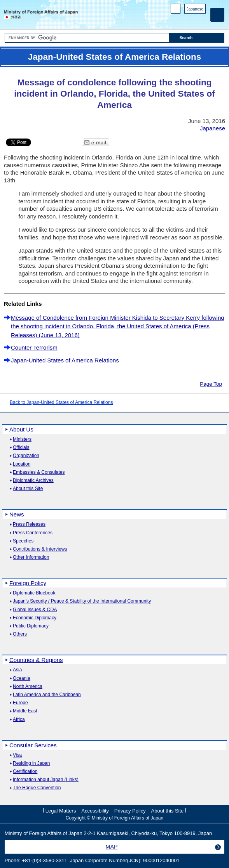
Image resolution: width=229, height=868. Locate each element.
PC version (176, 10)
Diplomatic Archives (33, 481)
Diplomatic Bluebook (34, 593)
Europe (20, 703)
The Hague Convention (37, 788)
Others (20, 634)
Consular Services (33, 745)
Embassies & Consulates (39, 472)
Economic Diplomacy (35, 618)
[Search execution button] (197, 38)
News (17, 514)
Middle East (25, 711)
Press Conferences (33, 533)
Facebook (181, 20)
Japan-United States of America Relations (65, 360)
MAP (112, 847)
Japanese (195, 9)
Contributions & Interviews (40, 549)
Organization (26, 456)
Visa (17, 755)
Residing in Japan (31, 763)
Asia (17, 670)
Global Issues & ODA (35, 610)
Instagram (191, 20)
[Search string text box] (87, 38)
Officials (21, 448)
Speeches (23, 541)
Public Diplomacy (31, 626)
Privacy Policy (130, 811)
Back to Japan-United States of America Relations (61, 402)
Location (22, 464)
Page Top (211, 384)
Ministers (22, 439)
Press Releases (29, 524)
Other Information (31, 557)
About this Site (28, 489)
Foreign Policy (28, 583)
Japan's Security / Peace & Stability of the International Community (82, 601)
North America (28, 687)
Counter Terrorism (34, 347)
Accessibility (95, 811)
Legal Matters (61, 811)
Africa (19, 720)
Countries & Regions (36, 660)
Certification (25, 772)
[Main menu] (217, 15)
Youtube (202, 20)
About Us (21, 429)
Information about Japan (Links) (46, 780)
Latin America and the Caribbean (47, 695)
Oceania (22, 678)
